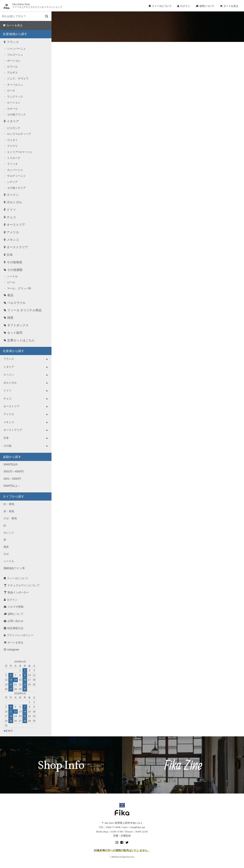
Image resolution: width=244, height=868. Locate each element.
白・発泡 (9, 504)
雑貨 (10, 318)
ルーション (14, 102)
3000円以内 (10, 464)
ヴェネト (12, 140)
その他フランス (16, 114)
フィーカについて (162, 6)
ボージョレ (14, 61)
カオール (12, 109)
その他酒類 (15, 270)
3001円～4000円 (14, 471)
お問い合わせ (15, 621)
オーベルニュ (15, 85)
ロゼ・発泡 (10, 518)
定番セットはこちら (21, 340)
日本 (10, 255)
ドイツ (11, 210)
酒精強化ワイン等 (14, 568)
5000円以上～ (12, 486)
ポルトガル (14, 202)
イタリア (13, 121)
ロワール (12, 67)
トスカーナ (14, 158)
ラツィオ (12, 164)
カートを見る (231, 6)
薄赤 (6, 547)
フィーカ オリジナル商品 (24, 310)
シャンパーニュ (16, 49)
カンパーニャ (15, 170)
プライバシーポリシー (20, 635)
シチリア (12, 182)
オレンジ (9, 533)
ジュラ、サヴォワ (18, 78)
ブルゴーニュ (15, 55)
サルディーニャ (16, 176)
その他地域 (14, 262)
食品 (10, 295)
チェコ (11, 217)
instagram (13, 650)
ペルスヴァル (16, 303)
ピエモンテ (14, 128)
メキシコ (13, 240)
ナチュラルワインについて (24, 585)
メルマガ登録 (15, 607)
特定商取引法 (15, 628)
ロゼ (6, 554)
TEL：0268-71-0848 (110, 827)
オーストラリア (17, 247)
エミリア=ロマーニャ (20, 152)
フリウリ (12, 146)
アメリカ (13, 232)
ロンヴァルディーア (19, 134)
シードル (12, 276)
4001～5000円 (12, 479)
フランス (13, 42)
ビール (11, 282)
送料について (207, 6)
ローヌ (11, 90)
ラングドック (15, 97)
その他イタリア (16, 188)
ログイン (185, 6)
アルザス (12, 73)
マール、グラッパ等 (19, 288)
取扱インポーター (18, 592)
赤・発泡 (9, 511)
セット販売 (15, 333)
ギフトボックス (18, 325)
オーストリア (16, 225)
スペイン (13, 195)
